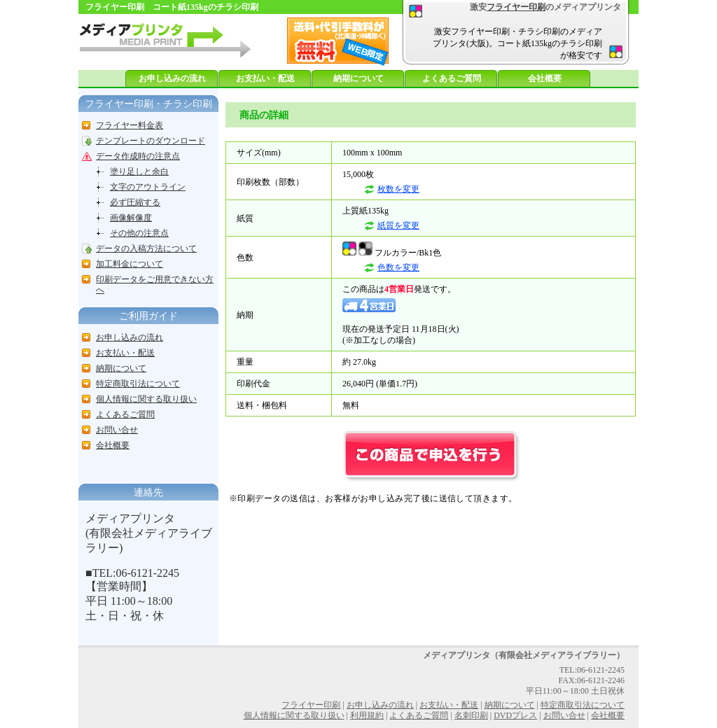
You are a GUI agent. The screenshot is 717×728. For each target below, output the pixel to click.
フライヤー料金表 (130, 125)
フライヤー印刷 (516, 7)
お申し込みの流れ (172, 78)
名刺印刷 (471, 715)
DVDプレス (515, 715)
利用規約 (367, 715)
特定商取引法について (138, 384)
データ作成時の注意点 (138, 156)
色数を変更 (398, 267)
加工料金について (130, 264)
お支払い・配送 (265, 78)
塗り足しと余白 (139, 171)
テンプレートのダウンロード (151, 141)
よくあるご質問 (452, 78)
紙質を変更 (398, 225)
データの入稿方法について (146, 248)
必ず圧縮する (135, 202)
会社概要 (545, 78)
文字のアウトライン (148, 187)
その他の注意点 (139, 233)
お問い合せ (117, 430)
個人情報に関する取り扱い (146, 399)
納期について (358, 78)
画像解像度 (131, 218)
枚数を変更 (398, 189)
